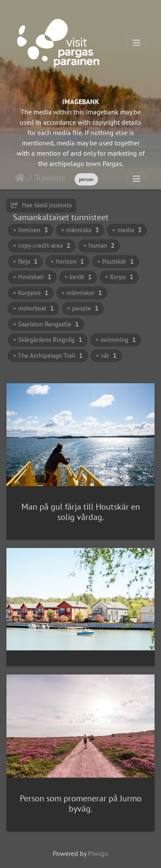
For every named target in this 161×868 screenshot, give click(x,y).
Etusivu (20, 178)
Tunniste (50, 178)
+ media (127, 230)
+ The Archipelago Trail (48, 356)
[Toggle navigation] (137, 43)
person (86, 179)
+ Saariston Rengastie (46, 324)
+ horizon (67, 261)
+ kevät (78, 277)
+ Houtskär (115, 261)
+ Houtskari (32, 277)
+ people (83, 308)
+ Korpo (119, 277)
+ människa (80, 230)
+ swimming (116, 340)
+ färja (25, 261)
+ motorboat (33, 308)
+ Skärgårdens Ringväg (48, 340)
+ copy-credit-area (42, 245)
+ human (99, 245)
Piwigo (98, 853)
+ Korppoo (31, 293)
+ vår (106, 356)
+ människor (82, 293)
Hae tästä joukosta (41, 205)
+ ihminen (30, 230)
